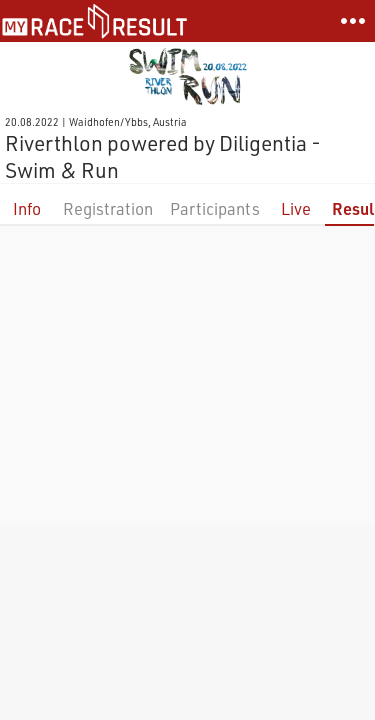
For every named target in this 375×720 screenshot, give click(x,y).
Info (27, 208)
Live (296, 208)
